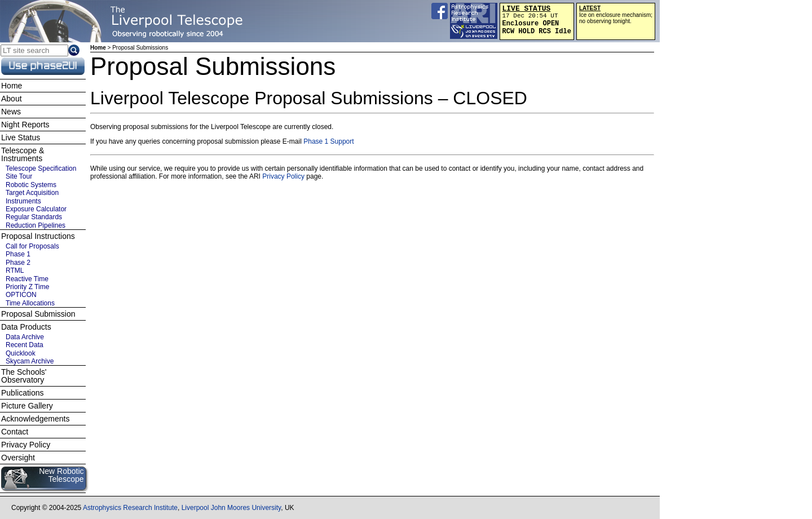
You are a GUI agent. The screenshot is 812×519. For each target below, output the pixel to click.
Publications (23, 393)
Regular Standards (34, 217)
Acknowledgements (35, 419)
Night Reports (25, 125)
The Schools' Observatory (24, 376)
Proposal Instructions (38, 236)
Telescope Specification (41, 168)
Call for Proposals (32, 246)
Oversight (18, 458)
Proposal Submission (38, 314)
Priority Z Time (27, 287)
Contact (15, 432)
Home (98, 48)
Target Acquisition (32, 193)
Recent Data (25, 345)
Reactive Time (27, 279)
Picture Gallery (27, 406)
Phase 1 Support (328, 141)
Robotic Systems (31, 185)
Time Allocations (30, 303)
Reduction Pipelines (36, 225)
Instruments (23, 201)
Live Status (21, 137)
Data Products (26, 327)
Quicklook (21, 353)
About (12, 99)
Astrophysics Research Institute (130, 508)
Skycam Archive (30, 361)
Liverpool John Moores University (231, 508)
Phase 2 (18, 263)
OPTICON (21, 295)
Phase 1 (18, 254)
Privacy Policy (283, 176)
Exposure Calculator (36, 209)
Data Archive (25, 337)
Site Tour (19, 176)
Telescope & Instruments (23, 154)
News (11, 112)
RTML (15, 270)
